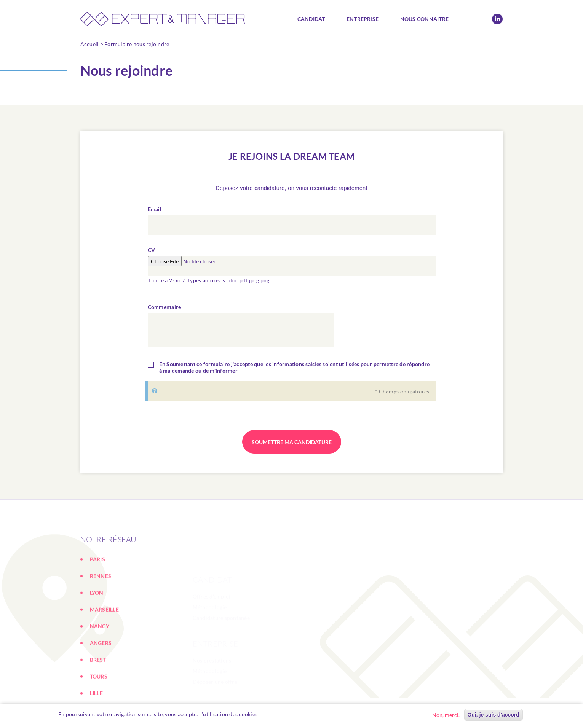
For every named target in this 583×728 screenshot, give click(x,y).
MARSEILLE (104, 644)
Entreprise (363, 19)
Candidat (311, 19)
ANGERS (101, 678)
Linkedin (497, 19)
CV (152, 252)
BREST (98, 694)
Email (155, 211)
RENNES (101, 611)
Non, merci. (446, 715)
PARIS (97, 594)
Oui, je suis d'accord (494, 715)
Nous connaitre (425, 19)
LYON (97, 627)
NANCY (100, 661)
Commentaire (165, 309)
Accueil (90, 44)
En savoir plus (279, 714)
